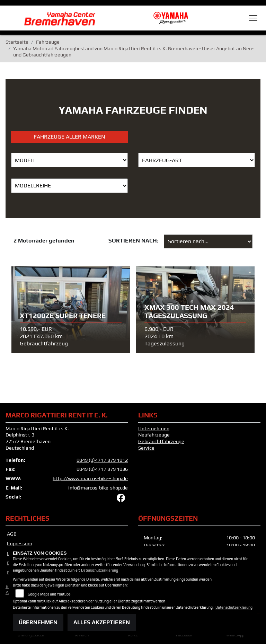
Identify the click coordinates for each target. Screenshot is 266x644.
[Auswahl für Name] (69, 160)
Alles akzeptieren (102, 622)
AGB (12, 534)
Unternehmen (154, 429)
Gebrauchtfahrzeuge (161, 441)
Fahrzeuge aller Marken (69, 137)
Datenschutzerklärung (100, 570)
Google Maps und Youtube (49, 594)
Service (146, 448)
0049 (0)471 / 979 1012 (102, 460)
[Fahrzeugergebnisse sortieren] (208, 241)
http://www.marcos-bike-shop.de (90, 478)
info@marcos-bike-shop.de (98, 488)
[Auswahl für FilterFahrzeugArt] (197, 160)
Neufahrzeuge (154, 435)
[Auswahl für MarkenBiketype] (69, 186)
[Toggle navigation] (253, 18)
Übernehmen (38, 622)
